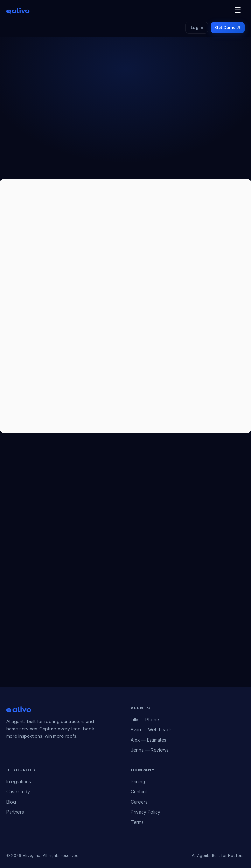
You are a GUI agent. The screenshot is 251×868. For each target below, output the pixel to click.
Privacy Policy (146, 812)
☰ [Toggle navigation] (238, 10)
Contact (139, 792)
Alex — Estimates (149, 740)
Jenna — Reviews (150, 750)
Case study (18, 792)
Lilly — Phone (145, 719)
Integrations (19, 781)
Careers (139, 802)
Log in (197, 27)
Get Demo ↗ (227, 27)
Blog (11, 802)
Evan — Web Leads (151, 730)
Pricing (138, 781)
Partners (15, 812)
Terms (137, 822)
